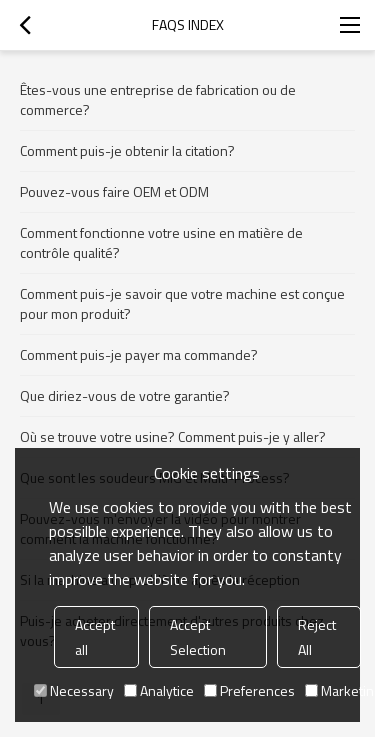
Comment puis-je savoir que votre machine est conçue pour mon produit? (182, 303)
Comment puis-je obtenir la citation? (127, 150)
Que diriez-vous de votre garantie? (125, 395)
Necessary (74, 690)
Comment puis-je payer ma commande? (139, 354)
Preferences (249, 690)
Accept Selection (198, 637)
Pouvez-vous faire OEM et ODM (114, 191)
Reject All (317, 637)
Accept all (95, 637)
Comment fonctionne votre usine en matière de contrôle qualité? (161, 242)
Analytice (159, 690)
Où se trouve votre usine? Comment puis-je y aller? (173, 436)
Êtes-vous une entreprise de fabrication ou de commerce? (158, 99)
